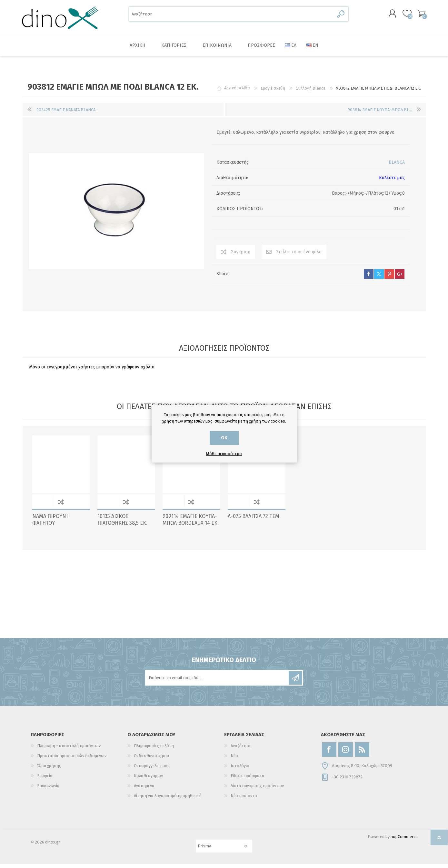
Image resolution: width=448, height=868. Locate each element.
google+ (400, 278)
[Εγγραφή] (217, 682)
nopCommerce (404, 841)
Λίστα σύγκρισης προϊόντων (257, 790)
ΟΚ (224, 438)
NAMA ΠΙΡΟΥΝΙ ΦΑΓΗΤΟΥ (50, 524)
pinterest (389, 278)
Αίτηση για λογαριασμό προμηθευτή (168, 800)
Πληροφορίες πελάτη (154, 750)
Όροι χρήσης (49, 770)
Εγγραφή (295, 682)
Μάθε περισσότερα (224, 454)
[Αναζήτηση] (231, 16)
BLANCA (397, 166)
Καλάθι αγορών (418, 16)
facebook (369, 278)
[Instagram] (346, 754)
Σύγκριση (241, 256)
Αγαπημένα (144, 790)
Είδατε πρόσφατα (248, 780)
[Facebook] (329, 754)
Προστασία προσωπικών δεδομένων (72, 760)
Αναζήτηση (341, 16)
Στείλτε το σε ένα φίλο (299, 256)
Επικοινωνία (48, 790)
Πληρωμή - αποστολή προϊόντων (69, 750)
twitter (379, 278)
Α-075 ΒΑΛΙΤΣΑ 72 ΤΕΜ (254, 520)
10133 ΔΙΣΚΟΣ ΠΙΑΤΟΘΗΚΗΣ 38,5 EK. (122, 524)
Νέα (234, 760)
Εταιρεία (45, 780)
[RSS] (362, 754)
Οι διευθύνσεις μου (151, 760)
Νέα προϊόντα (244, 800)
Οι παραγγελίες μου (152, 770)
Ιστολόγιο (240, 770)
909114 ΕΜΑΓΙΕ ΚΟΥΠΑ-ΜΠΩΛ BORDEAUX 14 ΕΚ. (191, 524)
